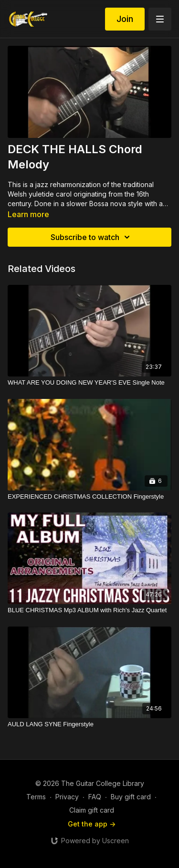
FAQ (95, 797)
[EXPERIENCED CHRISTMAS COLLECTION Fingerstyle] (89, 497)
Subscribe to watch (92, 237)
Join (125, 19)
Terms (36, 797)
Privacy (67, 797)
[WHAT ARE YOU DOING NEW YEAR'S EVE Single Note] (89, 383)
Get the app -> (92, 824)
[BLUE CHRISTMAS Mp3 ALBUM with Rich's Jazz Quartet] (89, 610)
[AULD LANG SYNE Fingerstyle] (89, 724)
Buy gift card (131, 797)
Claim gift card (92, 810)
